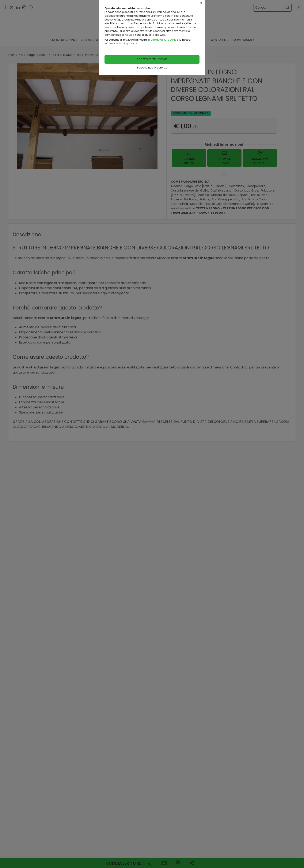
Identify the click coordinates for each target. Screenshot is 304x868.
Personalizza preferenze (152, 68)
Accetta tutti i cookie (152, 59)
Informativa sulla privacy (121, 43)
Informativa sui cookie (162, 40)
